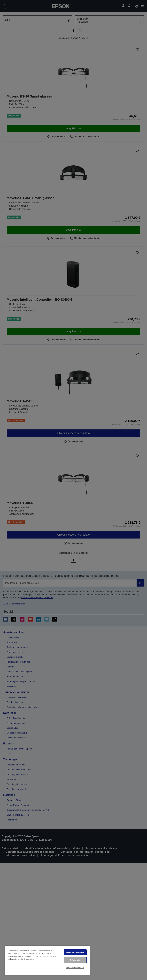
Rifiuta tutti (75, 960)
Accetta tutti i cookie (75, 952)
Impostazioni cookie (75, 968)
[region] (47, 961)
